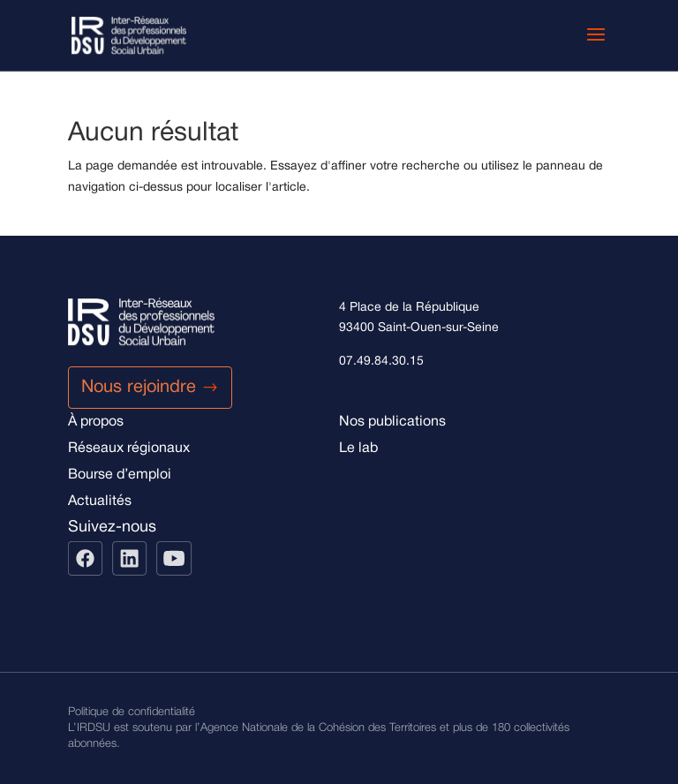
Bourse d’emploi (120, 475)
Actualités (100, 501)
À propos (96, 422)
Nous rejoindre (139, 388)
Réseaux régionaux (129, 449)
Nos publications (392, 422)
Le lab (358, 449)
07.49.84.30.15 (381, 362)
